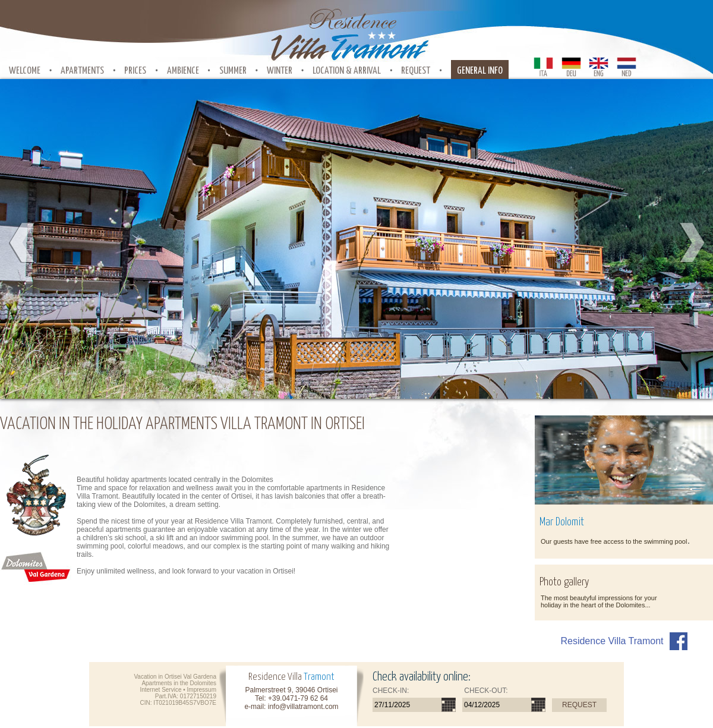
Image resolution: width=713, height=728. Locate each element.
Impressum (202, 690)
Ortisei (242, 496)
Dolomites (203, 683)
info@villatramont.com (303, 707)
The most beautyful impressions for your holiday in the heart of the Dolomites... (599, 601)
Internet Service (160, 690)
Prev (22, 243)
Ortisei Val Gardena (190, 677)
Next (691, 243)
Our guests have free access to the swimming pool (614, 541)
